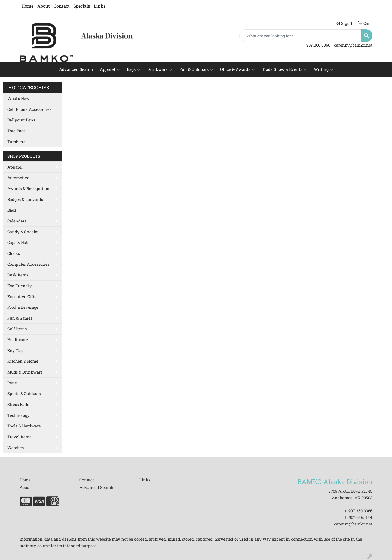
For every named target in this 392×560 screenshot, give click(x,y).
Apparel (110, 69)
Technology (19, 415)
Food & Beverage (23, 307)
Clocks (14, 253)
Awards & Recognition (28, 189)
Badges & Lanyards (25, 199)
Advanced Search (76, 69)
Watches (16, 448)
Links (100, 6)
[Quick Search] (300, 36)
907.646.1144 (361, 517)
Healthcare (18, 340)
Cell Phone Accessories (29, 109)
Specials (82, 6)
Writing (324, 69)
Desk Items (18, 275)
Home (27, 6)
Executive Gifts (22, 297)
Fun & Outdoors (196, 69)
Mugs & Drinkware (25, 372)
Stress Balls (18, 404)
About (44, 6)
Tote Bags (16, 131)
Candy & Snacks (23, 232)
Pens (12, 383)
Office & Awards (238, 69)
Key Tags (16, 351)
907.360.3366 (318, 45)
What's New (19, 98)
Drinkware (160, 69)
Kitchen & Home (23, 361)
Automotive (18, 178)
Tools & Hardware (24, 426)
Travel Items (19, 437)
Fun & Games (20, 318)
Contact (62, 6)
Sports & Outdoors (24, 394)
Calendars (17, 221)
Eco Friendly (20, 286)
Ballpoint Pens (21, 120)
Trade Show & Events (284, 69)
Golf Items (17, 329)
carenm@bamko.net (353, 45)
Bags (134, 69)
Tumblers (16, 142)
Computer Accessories (28, 264)
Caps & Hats (18, 242)
